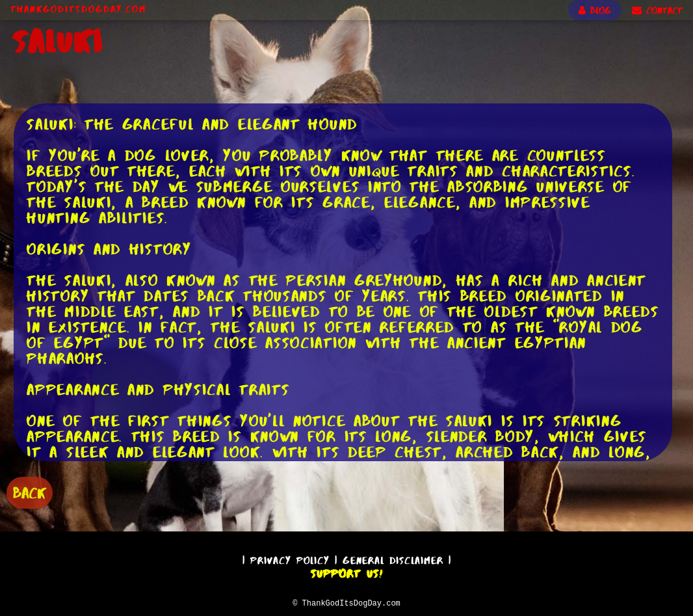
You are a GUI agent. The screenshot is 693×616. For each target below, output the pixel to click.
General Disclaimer (393, 558)
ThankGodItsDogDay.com (78, 9)
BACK (30, 491)
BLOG (595, 10)
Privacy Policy (290, 558)
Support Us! (346, 572)
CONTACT (657, 10)
